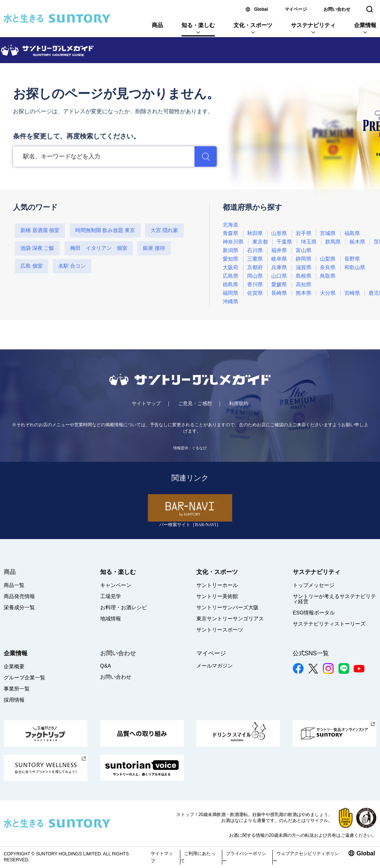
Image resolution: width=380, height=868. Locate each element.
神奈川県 (233, 242)
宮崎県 (352, 293)
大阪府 (230, 267)
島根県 (304, 276)
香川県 (255, 285)
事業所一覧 (17, 689)
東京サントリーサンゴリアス (230, 619)
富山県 (304, 250)
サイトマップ (146, 403)
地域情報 (111, 619)
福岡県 (230, 293)
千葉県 (284, 242)
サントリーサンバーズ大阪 (227, 607)
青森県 (230, 233)
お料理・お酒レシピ (124, 607)
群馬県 (333, 242)
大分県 (328, 293)
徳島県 (230, 285)
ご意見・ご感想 (195, 403)
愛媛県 (279, 285)
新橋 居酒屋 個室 (40, 230)
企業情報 (365, 25)
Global (261, 9)
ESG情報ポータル (314, 613)
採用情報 (14, 700)
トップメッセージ (314, 585)
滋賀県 (304, 267)
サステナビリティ (313, 25)
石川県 (255, 250)
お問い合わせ (337, 9)
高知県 (304, 285)
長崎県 (279, 293)
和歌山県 (355, 267)
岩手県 (304, 233)
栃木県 (357, 242)
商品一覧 (14, 585)
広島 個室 (32, 266)
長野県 (352, 259)
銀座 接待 (154, 248)
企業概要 (14, 666)
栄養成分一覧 (19, 607)
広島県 (230, 276)
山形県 (279, 233)
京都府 (255, 267)
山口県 (279, 276)
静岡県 (304, 259)
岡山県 (255, 276)
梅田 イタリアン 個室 (99, 248)
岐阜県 (279, 259)
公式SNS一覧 (311, 653)
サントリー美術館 (217, 596)
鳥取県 (328, 276)
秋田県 (255, 233)
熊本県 (304, 293)
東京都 (260, 242)
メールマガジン (214, 666)
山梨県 (328, 259)
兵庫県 (279, 267)
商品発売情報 (19, 596)
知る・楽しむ (198, 25)
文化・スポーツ (253, 25)
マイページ (296, 9)
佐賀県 (255, 293)
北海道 (230, 225)
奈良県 (328, 267)
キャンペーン (116, 585)
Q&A (106, 666)
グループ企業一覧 (24, 678)
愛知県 (230, 259)
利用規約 (239, 403)
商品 (157, 25)
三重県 (255, 259)
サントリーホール (217, 585)
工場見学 (111, 596)
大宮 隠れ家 (164, 230)
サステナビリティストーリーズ (329, 624)
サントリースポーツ (220, 630)
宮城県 (328, 233)
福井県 (279, 250)
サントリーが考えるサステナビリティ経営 (334, 599)
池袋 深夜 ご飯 (37, 248)
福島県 (352, 233)
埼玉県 (309, 242)
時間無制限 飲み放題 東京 (105, 230)
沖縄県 (230, 302)
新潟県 (230, 250)
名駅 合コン (72, 266)
